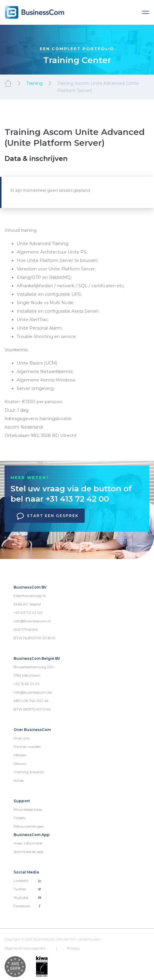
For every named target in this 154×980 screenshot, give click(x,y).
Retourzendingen (29, 826)
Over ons (21, 738)
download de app (29, 852)
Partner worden (28, 747)
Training (34, 83)
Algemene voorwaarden (25, 948)
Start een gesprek (48, 516)
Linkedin (28, 881)
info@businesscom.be (33, 692)
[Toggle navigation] (146, 12)
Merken (20, 755)
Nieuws (20, 763)
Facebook (28, 906)
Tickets (20, 818)
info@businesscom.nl (32, 621)
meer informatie (28, 843)
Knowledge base (28, 809)
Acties (19, 780)
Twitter (28, 889)
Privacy (73, 948)
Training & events (29, 772)
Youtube (28, 897)
